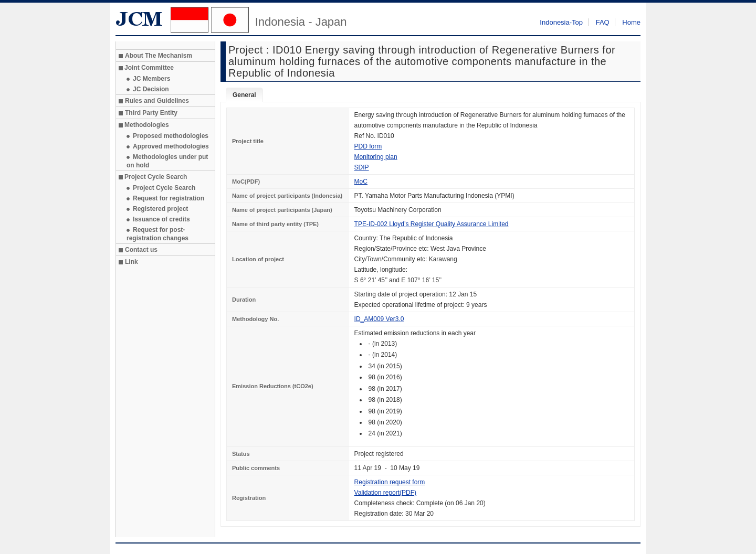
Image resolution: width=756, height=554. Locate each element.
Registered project (160, 209)
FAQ (603, 22)
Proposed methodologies (171, 136)
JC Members (151, 79)
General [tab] (244, 95)
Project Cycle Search (164, 188)
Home (631, 22)
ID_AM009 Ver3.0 (379, 319)
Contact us (141, 250)
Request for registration (169, 198)
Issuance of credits (161, 219)
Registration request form (390, 482)
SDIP (362, 167)
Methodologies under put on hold (167, 161)
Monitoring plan (376, 157)
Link (132, 262)
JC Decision (151, 89)
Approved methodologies (171, 146)
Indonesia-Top (561, 22)
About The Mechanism (159, 56)
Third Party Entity (151, 113)
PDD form (368, 146)
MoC (361, 182)
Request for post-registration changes (157, 234)
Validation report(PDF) (386, 493)
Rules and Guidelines (157, 101)
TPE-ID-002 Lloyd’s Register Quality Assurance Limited (432, 224)
